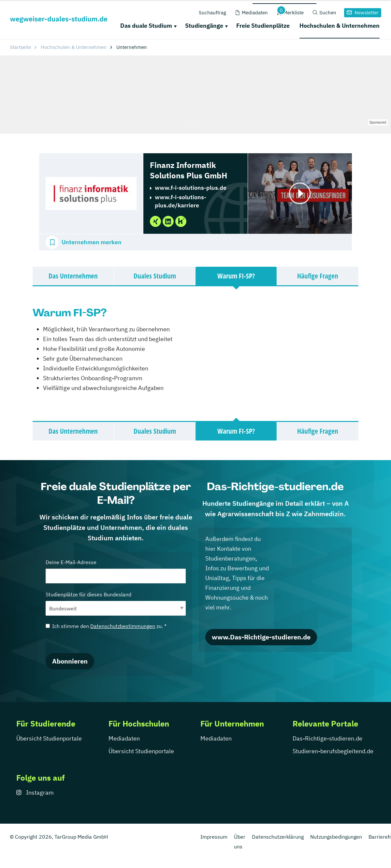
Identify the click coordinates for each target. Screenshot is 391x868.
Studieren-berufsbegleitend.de (333, 751)
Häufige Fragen (318, 276)
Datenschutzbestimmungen (123, 626)
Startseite (20, 47)
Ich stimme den (106, 626)
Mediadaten (124, 738)
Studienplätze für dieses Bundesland (116, 603)
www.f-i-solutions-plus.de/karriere (181, 201)
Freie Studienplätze (263, 26)
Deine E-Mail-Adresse (116, 571)
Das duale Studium (146, 26)
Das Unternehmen (73, 276)
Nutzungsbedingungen (336, 837)
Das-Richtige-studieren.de (327, 738)
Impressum (214, 837)
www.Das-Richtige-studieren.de (261, 637)
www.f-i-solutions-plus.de (191, 188)
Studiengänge (204, 26)
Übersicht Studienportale (49, 738)
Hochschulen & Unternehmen (340, 26)
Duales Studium (155, 276)
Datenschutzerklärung (278, 837)
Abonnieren (70, 661)
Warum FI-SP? (236, 276)
